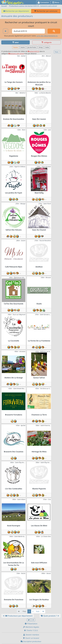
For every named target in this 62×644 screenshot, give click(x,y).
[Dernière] (43, 611)
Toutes (16, 47)
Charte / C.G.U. (31, 630)
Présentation (31, 624)
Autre (23, 47)
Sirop (41, 47)
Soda (47, 47)
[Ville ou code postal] (28, 31)
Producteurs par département (18, 616)
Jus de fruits (32, 47)
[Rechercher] (54, 31)
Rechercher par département (16, 11)
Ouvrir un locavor (31, 638)
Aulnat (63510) (33, 51)
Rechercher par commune (46, 11)
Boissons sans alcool (16, 54)
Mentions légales (31, 627)
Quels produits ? (50, 616)
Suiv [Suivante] (38, 611)
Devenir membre (31, 635)
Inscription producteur (31, 641)
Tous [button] (57, 52)
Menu (56, 2)
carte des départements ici (47, 36)
